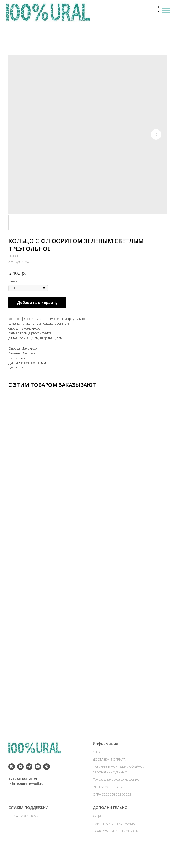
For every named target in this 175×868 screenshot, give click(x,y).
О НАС (98, 762)
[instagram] (12, 777)
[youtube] (20, 777)
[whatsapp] (38, 777)
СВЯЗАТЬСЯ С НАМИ (24, 826)
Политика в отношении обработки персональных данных (119, 780)
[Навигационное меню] (166, 11)
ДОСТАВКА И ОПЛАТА (109, 770)
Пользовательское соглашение (116, 790)
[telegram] (29, 777)
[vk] (47, 777)
